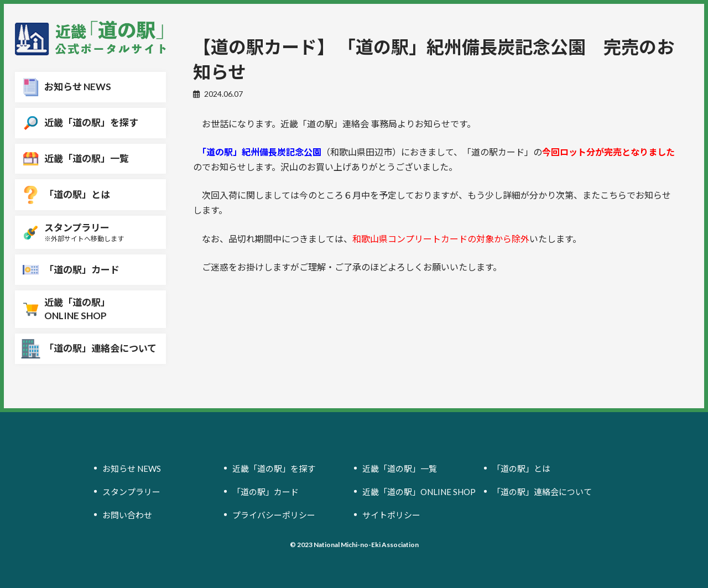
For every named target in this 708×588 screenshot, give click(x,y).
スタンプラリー (131, 491)
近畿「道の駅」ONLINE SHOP (419, 491)
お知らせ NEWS (132, 468)
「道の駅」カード (265, 491)
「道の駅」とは (521, 468)
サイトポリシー (391, 514)
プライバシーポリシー (274, 514)
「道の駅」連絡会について (542, 491)
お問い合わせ (127, 514)
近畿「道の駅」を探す (274, 468)
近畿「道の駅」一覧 (400, 468)
